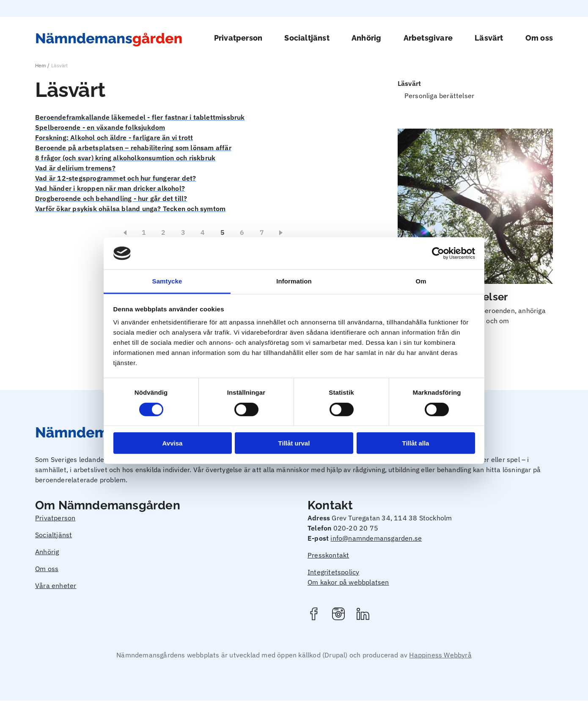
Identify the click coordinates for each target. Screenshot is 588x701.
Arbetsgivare (428, 38)
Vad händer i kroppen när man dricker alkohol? (110, 188)
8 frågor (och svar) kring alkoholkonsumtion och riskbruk (125, 158)
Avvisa (173, 443)
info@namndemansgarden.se (376, 538)
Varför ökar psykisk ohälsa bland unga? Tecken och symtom (130, 209)
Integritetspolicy (333, 572)
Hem (41, 65)
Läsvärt (489, 38)
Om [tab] (421, 281)
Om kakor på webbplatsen (348, 582)
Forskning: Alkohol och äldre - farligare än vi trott (114, 137)
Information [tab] (294, 281)
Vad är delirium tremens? (75, 168)
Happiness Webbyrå (440, 655)
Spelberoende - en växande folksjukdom (100, 127)
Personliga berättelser (439, 96)
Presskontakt (328, 555)
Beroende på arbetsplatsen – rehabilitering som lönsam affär (133, 148)
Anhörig (366, 38)
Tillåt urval (294, 443)
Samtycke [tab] (167, 281)
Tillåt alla (416, 443)
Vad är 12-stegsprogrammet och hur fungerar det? (115, 178)
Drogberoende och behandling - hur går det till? (111, 198)
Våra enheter (56, 586)
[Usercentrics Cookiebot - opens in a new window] (438, 253)
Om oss (539, 38)
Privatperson (238, 38)
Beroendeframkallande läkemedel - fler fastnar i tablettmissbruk (140, 117)
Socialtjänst (307, 38)
